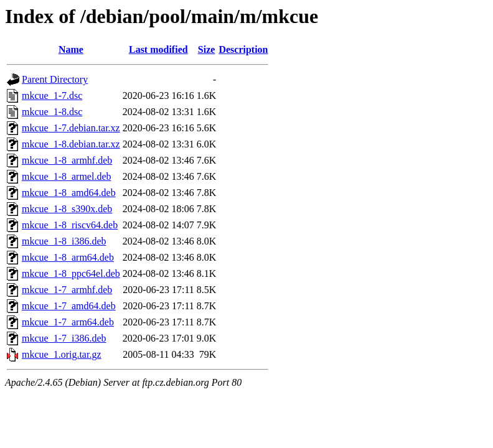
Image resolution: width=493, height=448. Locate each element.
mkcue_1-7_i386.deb (64, 338)
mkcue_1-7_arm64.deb (68, 322)
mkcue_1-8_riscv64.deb (70, 225)
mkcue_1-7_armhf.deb (67, 290)
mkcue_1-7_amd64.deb (69, 306)
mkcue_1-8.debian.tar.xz (71, 144)
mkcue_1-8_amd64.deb (69, 193)
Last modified (158, 49)
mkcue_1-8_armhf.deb (67, 160)
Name (71, 49)
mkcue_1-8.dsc (52, 112)
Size (207, 49)
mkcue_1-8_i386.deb (64, 241)
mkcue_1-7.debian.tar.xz (71, 128)
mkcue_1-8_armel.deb (67, 176)
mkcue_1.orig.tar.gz (62, 354)
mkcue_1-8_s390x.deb (67, 209)
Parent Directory (55, 79)
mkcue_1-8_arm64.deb (68, 257)
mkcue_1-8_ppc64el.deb (71, 273)
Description (243, 49)
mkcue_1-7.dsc (52, 96)
